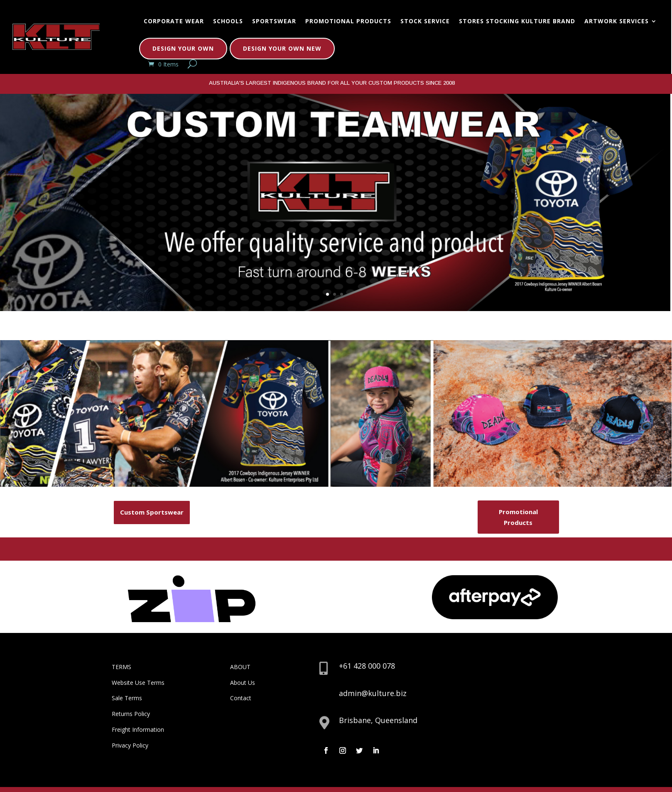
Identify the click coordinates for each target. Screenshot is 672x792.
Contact (241, 698)
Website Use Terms (138, 683)
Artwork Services (617, 21)
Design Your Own (183, 48)
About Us (243, 683)
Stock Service (425, 21)
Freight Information (138, 729)
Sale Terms (127, 698)
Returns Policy (131, 714)
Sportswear (274, 21)
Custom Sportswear (152, 512)
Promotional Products (348, 21)
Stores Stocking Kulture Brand (517, 21)
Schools (228, 21)
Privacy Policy (130, 745)
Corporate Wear (174, 21)
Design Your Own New (282, 48)
